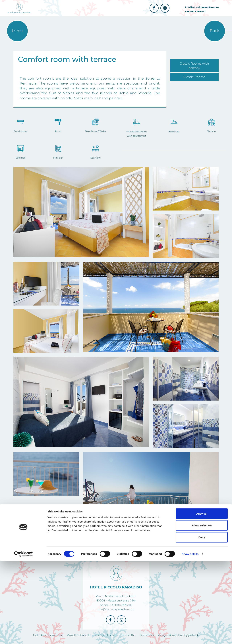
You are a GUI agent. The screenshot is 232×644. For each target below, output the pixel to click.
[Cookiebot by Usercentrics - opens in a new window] (23, 637)
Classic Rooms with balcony (194, 66)
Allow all (202, 596)
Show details (190, 637)
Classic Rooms (194, 77)
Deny (202, 620)
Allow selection (202, 608)
